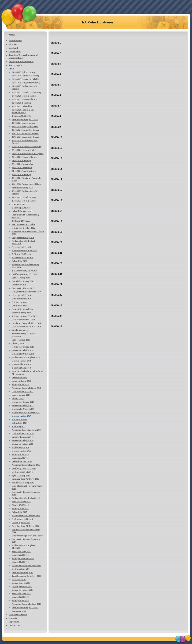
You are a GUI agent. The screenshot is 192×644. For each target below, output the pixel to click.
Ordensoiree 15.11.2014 (22, 519)
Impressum (14, 622)
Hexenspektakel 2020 (21, 247)
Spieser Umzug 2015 (21, 475)
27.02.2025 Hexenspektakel (24, 96)
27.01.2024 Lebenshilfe (22, 168)
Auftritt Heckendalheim (23, 309)
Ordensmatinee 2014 (21, 569)
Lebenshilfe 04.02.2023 (22, 211)
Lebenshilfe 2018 (19, 377)
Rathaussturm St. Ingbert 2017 (26, 412)
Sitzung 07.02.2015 (20, 505)
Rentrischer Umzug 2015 (23, 482)
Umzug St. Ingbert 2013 (23, 590)
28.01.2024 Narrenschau (23, 164)
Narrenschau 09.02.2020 (23, 258)
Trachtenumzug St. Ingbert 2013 (26, 576)
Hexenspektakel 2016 (21, 451)
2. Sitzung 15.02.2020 (21, 254)
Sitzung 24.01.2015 (20, 509)
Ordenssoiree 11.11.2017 (23, 391)
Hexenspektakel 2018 (21, 361)
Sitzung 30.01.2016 (20, 454)
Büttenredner (15, 51)
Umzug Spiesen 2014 (21, 523)
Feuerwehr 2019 (19, 285)
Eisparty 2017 (18, 398)
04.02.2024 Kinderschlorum (24, 157)
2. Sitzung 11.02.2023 (21, 208)
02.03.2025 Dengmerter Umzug (26, 83)
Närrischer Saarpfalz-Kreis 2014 (26, 565)
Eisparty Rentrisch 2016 (23, 437)
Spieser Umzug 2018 (21, 340)
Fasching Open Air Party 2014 (25, 526)
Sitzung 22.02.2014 (20, 555)
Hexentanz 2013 (19, 579)
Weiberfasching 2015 (21, 502)
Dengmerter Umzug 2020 (23, 238)
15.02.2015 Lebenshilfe (22, 106)
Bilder (12, 69)
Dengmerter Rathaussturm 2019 (26, 292)
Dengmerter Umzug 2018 (23, 354)
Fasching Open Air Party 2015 (25, 479)
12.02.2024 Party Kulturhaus (25, 126)
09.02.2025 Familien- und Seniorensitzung (23, 111)
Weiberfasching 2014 (21, 551)
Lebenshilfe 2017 (19, 423)
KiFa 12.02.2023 (19, 204)
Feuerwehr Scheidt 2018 (23, 350)
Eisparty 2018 (18, 343)
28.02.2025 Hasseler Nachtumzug (27, 92)
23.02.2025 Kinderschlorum (24, 99)
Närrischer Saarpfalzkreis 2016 (26, 465)
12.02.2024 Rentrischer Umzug (26, 130)
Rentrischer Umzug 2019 (23, 281)
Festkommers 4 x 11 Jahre (24, 224)
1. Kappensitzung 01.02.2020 (25, 271)
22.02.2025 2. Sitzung (21, 103)
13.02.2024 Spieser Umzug (24, 123)
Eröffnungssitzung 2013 (23, 572)
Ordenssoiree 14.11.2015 (23, 472)
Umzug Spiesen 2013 (21, 583)
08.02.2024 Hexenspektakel (24, 150)
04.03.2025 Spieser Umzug (24, 72)
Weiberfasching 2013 (21, 593)
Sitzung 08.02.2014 (20, 562)
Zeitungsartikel (19, 611)
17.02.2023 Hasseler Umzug (24, 197)
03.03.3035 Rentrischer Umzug (26, 76)
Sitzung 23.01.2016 (20, 458)
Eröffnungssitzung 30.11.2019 (25, 274)
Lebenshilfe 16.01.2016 (22, 461)
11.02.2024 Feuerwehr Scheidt (25, 133)
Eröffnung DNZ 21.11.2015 (24, 468)
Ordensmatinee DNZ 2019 (24, 320)
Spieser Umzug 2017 (21, 395)
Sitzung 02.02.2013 (20, 597)
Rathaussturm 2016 (21, 447)
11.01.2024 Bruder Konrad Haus (26, 184)
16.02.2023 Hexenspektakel (24, 201)
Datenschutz (14, 625)
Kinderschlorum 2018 (22, 364)
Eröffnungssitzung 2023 (23, 188)
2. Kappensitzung (20, 419)
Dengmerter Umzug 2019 (23, 288)
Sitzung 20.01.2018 (20, 384)
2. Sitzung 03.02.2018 (21, 368)
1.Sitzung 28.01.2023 (21, 221)
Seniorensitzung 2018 (21, 381)
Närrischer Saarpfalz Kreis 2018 (26, 388)
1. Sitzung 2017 (19, 426)
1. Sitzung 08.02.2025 (21, 116)
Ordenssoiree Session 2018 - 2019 (27, 327)
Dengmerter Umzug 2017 (23, 409)
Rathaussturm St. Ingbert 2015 (26, 498)
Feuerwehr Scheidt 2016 (23, 440)
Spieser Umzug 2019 (21, 278)
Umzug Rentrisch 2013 (22, 586)
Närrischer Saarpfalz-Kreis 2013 (26, 604)
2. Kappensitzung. (20, 302)
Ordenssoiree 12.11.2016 (23, 433)
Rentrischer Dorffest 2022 (23, 228)
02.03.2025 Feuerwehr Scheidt (25, 79)
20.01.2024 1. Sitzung (21, 175)
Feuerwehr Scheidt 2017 (23, 405)
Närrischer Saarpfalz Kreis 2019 (26, 323)
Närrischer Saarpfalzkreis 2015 (26, 516)
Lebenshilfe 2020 (19, 261)
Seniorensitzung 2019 (21, 313)
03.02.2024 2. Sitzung (21, 161)
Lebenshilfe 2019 (19, 306)
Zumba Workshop (20, 330)
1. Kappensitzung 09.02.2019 (25, 316)
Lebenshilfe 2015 (19, 512)
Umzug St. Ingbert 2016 (23, 444)
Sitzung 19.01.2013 (20, 600)
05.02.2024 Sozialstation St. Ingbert (28, 154)
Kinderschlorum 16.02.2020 (24, 251)
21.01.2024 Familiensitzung (24, 171)
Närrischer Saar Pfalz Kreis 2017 (27, 430)
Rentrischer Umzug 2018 (23, 347)
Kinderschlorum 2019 (22, 299)
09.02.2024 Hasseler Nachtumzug (27, 147)
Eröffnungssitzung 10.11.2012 (25, 607)
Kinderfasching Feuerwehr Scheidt (27, 536)
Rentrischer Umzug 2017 (23, 402)
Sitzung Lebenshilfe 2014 (23, 558)
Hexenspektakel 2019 (21, 295)
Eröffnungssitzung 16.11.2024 (25, 119)
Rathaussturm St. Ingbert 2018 (26, 357)
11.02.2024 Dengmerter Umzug (26, 137)
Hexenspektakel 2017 (21, 416)
